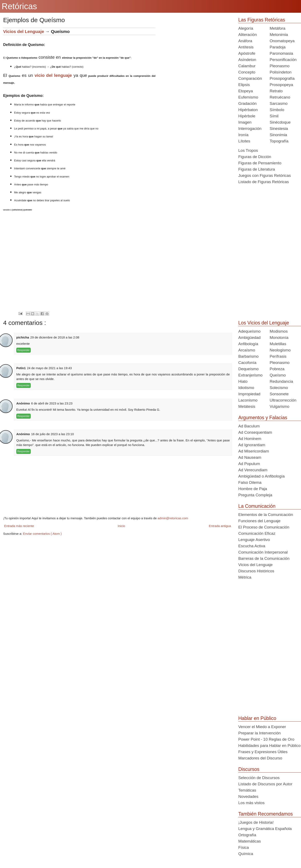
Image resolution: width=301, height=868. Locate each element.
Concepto (247, 72)
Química (246, 854)
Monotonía (279, 338)
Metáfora (277, 28)
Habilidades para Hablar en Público (269, 746)
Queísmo (278, 375)
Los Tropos (248, 150)
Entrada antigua (220, 526)
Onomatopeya (282, 41)
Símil (274, 116)
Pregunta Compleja (255, 495)
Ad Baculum (249, 426)
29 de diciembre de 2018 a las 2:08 (55, 337)
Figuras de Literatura (257, 169)
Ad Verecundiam (253, 470)
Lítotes (244, 141)
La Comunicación (257, 506)
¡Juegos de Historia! (256, 822)
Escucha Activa (252, 546)
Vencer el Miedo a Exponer (262, 727)
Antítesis (246, 47)
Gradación (247, 103)
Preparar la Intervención (260, 733)
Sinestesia (279, 129)
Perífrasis (278, 356)
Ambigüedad (249, 338)
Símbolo (277, 110)
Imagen (245, 122)
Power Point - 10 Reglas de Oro (266, 739)
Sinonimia (278, 135)
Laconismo (248, 400)
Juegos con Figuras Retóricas (265, 176)
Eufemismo (248, 97)
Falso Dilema (250, 482)
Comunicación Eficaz (257, 533)
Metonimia (279, 35)
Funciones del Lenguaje (259, 521)
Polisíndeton (281, 72)
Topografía (279, 141)
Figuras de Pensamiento (260, 163)
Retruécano (280, 97)
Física (244, 847)
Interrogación (250, 129)
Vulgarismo (279, 406)
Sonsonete (279, 394)
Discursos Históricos (256, 571)
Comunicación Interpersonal (263, 552)
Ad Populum (249, 464)
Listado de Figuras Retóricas (264, 182)
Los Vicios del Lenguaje (264, 323)
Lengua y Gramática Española (265, 829)
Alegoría (246, 28)
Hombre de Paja (253, 489)
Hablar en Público (257, 718)
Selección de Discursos (259, 778)
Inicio (121, 526)
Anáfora (245, 41)
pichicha (23, 337)
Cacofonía (247, 363)
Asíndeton (247, 60)
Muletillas (278, 344)
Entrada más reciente (19, 526)
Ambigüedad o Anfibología (261, 476)
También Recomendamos (266, 814)
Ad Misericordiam (254, 451)
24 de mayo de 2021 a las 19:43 (49, 368)
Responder (24, 350)
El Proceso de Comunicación (264, 527)
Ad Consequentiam (255, 432)
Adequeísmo (249, 331)
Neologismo (280, 350)
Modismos (279, 331)
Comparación (250, 78)
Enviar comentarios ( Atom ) (42, 534)
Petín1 (21, 368)
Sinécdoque (280, 122)
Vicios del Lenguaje (24, 31)
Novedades (248, 796)
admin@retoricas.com (173, 518)
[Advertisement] (194, 57)
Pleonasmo (280, 66)
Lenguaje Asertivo (254, 540)
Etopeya (246, 91)
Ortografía (247, 835)
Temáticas (247, 790)
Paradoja (278, 47)
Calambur (247, 66)
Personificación (283, 60)
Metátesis (247, 406)
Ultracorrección (283, 400)
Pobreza (277, 369)
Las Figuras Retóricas (262, 20)
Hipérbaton (248, 110)
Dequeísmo (248, 369)
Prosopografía (282, 78)
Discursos (249, 769)
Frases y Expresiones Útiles (263, 752)
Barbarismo (248, 356)
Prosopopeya (281, 85)
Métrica (245, 577)
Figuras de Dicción (255, 157)
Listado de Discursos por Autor (265, 784)
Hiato (243, 381)
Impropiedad (249, 394)
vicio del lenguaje (53, 75)
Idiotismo (246, 388)
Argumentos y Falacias (263, 418)
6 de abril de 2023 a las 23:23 (52, 403)
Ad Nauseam (250, 457)
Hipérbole (247, 116)
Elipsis (244, 85)
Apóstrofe (247, 53)
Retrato (276, 91)
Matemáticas (250, 841)
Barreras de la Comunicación (264, 558)
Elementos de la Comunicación (266, 515)
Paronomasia (281, 53)
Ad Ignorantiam (252, 445)
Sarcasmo (279, 103)
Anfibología (248, 344)
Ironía (243, 135)
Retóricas (19, 6)
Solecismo (279, 388)
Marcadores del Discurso (260, 758)
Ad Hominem (250, 439)
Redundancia (281, 381)
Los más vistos (251, 803)
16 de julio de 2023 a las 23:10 (52, 434)
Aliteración (248, 35)
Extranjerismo (250, 375)
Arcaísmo (247, 350)
